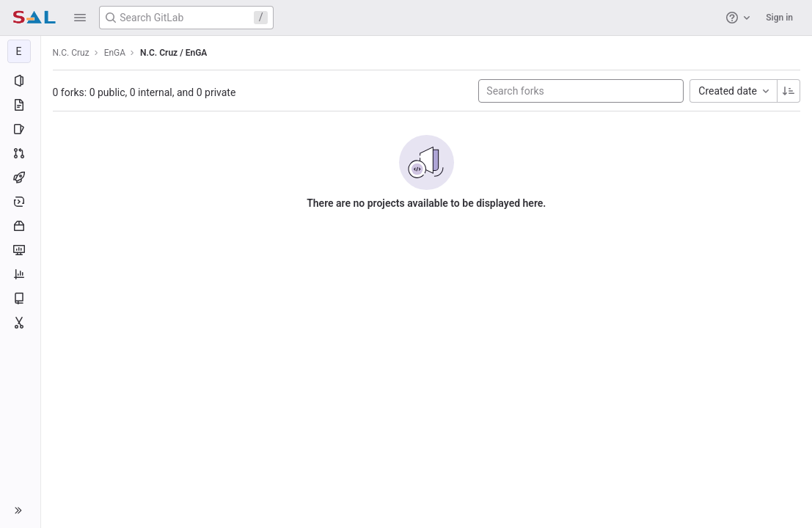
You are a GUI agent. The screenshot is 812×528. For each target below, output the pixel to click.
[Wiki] (20, 298)
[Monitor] (20, 250)
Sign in (779, 18)
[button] (80, 18)
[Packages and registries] (20, 226)
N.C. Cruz (71, 53)
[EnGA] (21, 51)
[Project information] (20, 81)
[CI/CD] (20, 177)
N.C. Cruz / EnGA (174, 53)
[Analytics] (20, 274)
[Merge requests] (20, 153)
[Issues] (20, 129)
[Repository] (20, 105)
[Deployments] (20, 202)
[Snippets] (20, 323)
